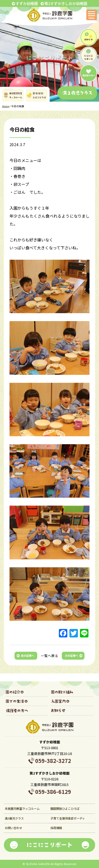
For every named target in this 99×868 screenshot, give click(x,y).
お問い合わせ (13, 828)
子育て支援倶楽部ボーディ (68, 818)
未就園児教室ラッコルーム (22, 808)
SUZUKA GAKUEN (38, 864)
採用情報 (56, 828)
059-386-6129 (53, 791)
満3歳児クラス (14, 818)
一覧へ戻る (49, 656)
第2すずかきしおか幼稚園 (66, 3)
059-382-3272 (53, 761)
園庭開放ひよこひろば (65, 808)
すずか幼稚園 (27, 3)
